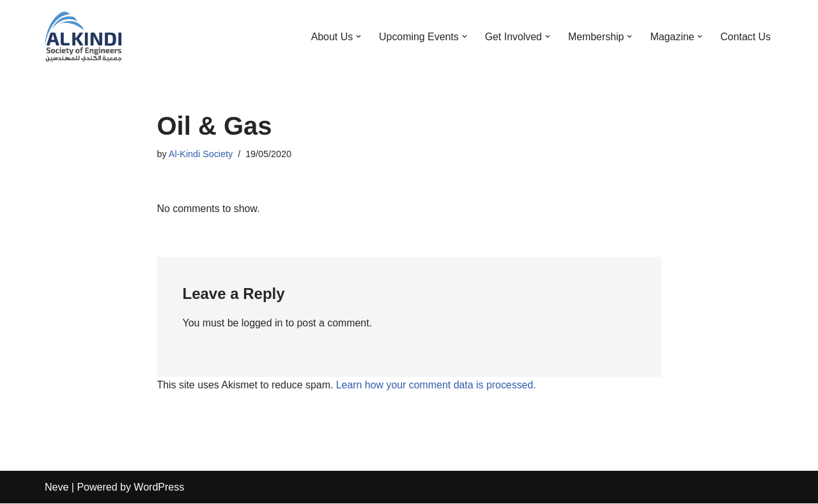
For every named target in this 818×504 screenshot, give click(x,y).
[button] (357, 36)
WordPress (159, 488)
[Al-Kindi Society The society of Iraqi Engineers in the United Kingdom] (83, 37)
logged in (262, 324)
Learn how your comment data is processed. (437, 386)
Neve (57, 488)
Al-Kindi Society (201, 154)
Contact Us (745, 37)
